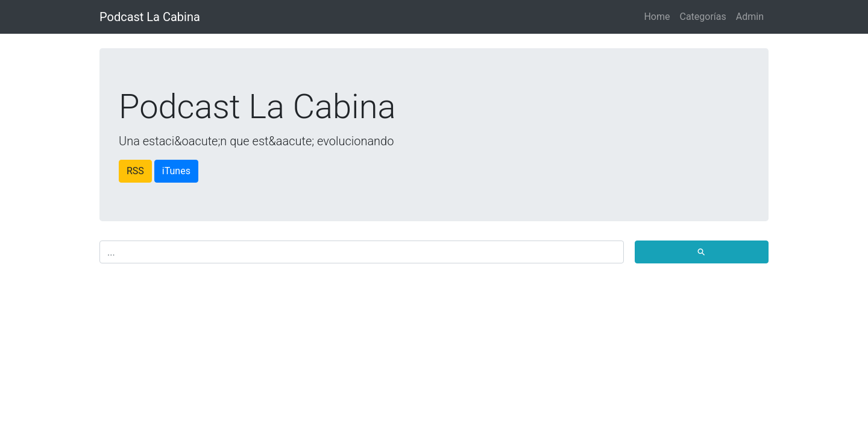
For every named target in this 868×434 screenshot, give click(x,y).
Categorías (703, 17)
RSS (135, 171)
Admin (750, 17)
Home (657, 17)
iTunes (176, 171)
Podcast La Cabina (150, 17)
